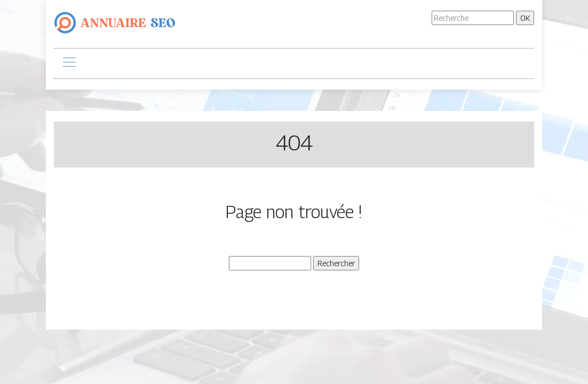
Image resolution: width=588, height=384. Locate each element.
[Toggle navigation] (69, 63)
